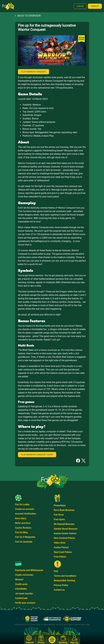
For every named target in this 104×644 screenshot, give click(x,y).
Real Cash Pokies (63, 552)
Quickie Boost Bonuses (66, 529)
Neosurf (19, 579)
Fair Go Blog (21, 532)
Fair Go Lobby (22, 504)
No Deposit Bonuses (64, 524)
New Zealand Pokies (64, 538)
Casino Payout (61, 547)
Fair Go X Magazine (25, 537)
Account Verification (26, 514)
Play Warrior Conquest (33, 72)
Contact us (59, 590)
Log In (80, 6)
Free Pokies (60, 557)
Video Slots (60, 543)
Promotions (60, 505)
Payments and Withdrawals (29, 570)
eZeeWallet (21, 589)
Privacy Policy (61, 585)
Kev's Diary (21, 518)
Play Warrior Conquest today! (37, 455)
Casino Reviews (23, 528)
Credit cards (21, 584)
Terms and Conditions (65, 576)
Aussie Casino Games (65, 533)
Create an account (24, 509)
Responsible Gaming (64, 580)
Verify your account (25, 603)
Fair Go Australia (24, 542)
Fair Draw (59, 515)
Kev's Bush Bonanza (64, 510)
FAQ (56, 571)
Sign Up (95, 6)
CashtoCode (21, 598)
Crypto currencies (24, 575)
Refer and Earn (23, 523)
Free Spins (59, 519)
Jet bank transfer (24, 594)
